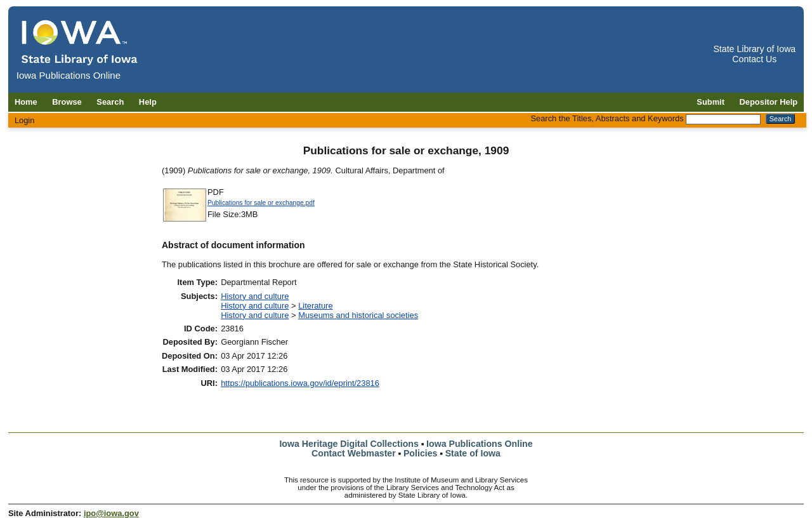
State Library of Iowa (754, 49)
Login (25, 120)
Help (148, 102)
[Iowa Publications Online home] (80, 42)
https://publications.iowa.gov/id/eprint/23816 (300, 383)
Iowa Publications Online (480, 444)
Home (26, 102)
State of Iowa (473, 453)
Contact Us (754, 59)
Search (110, 102)
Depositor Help (769, 102)
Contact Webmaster (354, 453)
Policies (421, 453)
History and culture (255, 296)
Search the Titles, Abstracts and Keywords (607, 118)
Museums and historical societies (358, 315)
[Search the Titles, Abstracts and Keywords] (723, 119)
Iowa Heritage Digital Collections (349, 444)
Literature (315, 306)
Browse (67, 102)
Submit (710, 102)
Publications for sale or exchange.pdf (261, 203)
